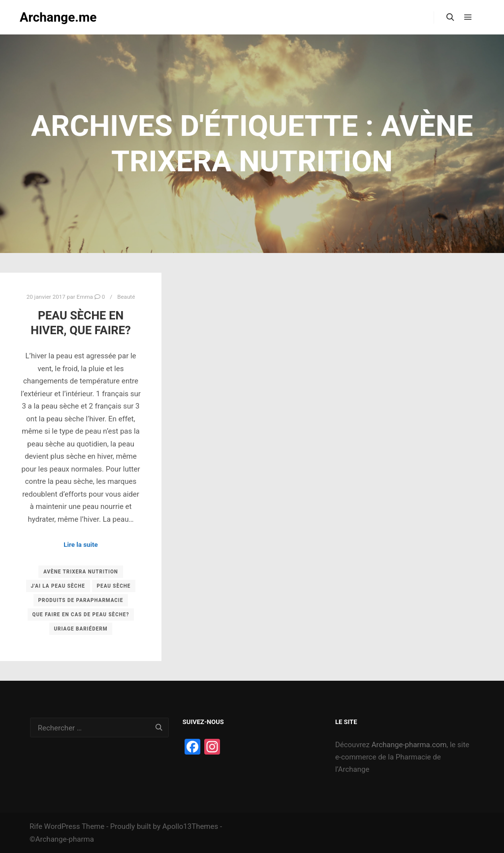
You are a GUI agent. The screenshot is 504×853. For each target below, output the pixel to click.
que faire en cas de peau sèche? (81, 615)
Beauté (126, 297)
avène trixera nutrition (81, 572)
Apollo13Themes (190, 826)
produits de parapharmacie (81, 600)
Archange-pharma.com (409, 745)
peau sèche (114, 586)
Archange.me (58, 17)
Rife (36, 826)
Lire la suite (81, 545)
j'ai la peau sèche (58, 586)
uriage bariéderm (81, 629)
